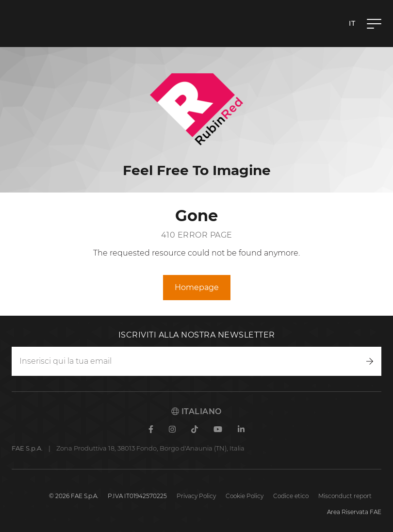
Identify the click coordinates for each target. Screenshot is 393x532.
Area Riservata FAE (354, 512)
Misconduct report (345, 496)
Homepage (197, 287)
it (352, 23)
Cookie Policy (245, 496)
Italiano (196, 411)
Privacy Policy (196, 496)
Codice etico (291, 496)
